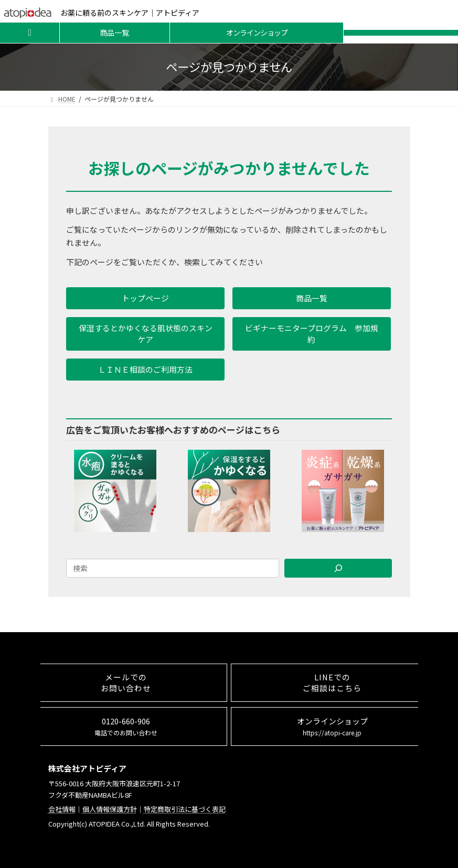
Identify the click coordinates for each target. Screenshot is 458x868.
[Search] (338, 568)
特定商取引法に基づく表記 (185, 809)
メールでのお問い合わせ (126, 682)
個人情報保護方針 (110, 809)
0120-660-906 (126, 726)
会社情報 (62, 809)
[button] (145, 298)
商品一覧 (114, 32)
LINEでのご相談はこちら (332, 682)
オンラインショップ (257, 32)
